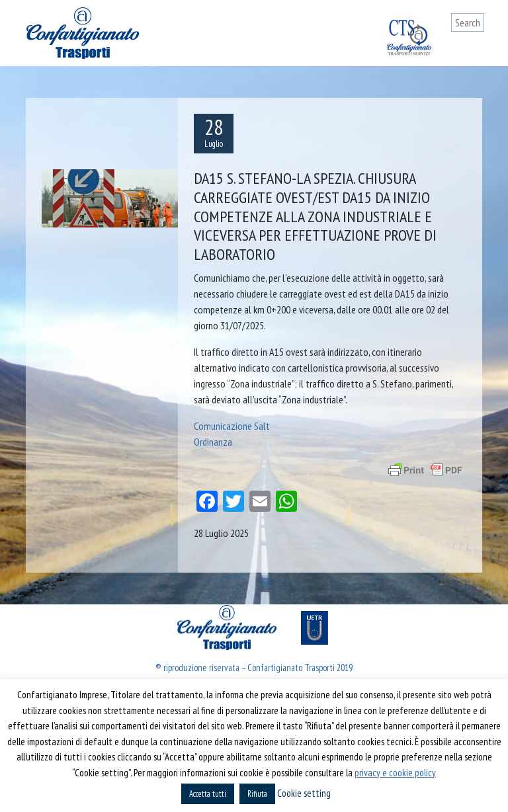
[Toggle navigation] (474, 48)
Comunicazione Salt (232, 426)
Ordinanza (213, 442)
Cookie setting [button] (304, 793)
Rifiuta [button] (257, 794)
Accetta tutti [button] (208, 794)
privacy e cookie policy (395, 773)
